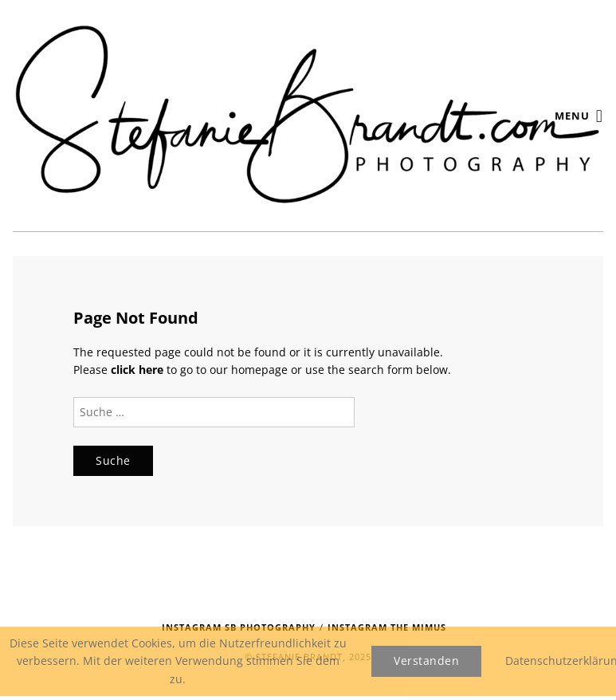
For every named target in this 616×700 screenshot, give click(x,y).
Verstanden (426, 661)
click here (137, 370)
